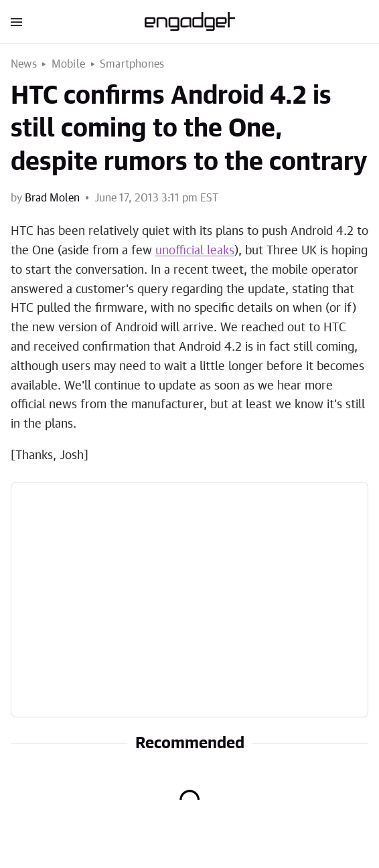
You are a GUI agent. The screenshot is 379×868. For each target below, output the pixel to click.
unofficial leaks (195, 251)
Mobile (68, 64)
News (24, 64)
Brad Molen (52, 198)
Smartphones (132, 64)
